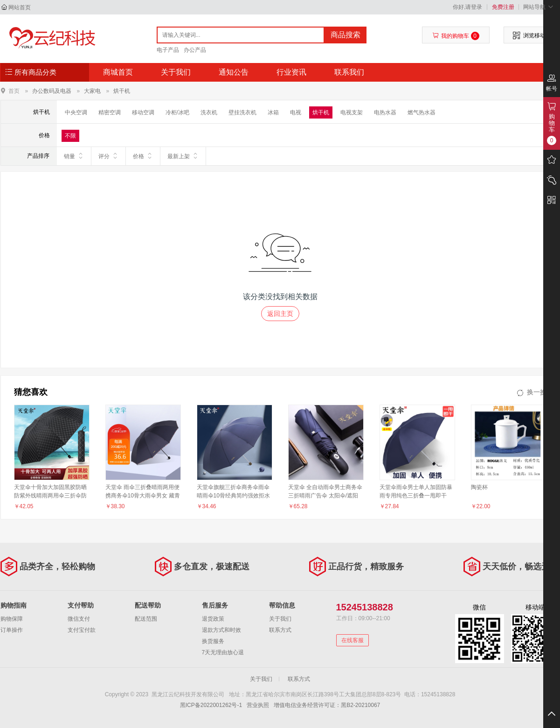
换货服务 (213, 641)
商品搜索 (346, 35)
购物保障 (12, 619)
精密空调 (110, 112)
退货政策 (213, 619)
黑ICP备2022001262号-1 (211, 705)
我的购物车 (456, 36)
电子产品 (168, 50)
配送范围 (146, 619)
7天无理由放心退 (223, 652)
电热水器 (385, 112)
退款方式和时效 (221, 630)
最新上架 (183, 156)
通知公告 (234, 72)
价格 (143, 156)
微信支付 (79, 619)
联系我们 (349, 72)
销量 (74, 156)
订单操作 (12, 630)
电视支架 (352, 112)
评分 (108, 156)
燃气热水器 (422, 112)
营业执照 (258, 705)
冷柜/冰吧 (177, 112)
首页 (14, 91)
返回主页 (280, 314)
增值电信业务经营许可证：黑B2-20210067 (327, 705)
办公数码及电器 (52, 91)
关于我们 (176, 72)
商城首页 (118, 72)
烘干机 (122, 91)
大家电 (92, 91)
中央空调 (76, 112)
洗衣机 (209, 112)
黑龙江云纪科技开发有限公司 (50, 38)
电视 (296, 112)
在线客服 (353, 640)
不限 (70, 136)
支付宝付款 (82, 630)
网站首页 (20, 7)
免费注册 (503, 7)
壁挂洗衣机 (242, 112)
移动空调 (143, 112)
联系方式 (280, 630)
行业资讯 (291, 72)
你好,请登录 (467, 7)
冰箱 (273, 112)
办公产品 (195, 50)
